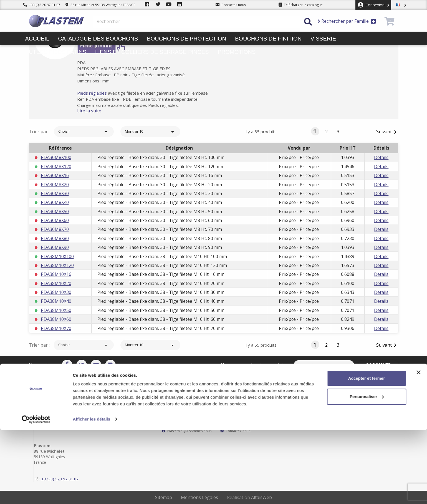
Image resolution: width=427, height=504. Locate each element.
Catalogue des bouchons (98, 39)
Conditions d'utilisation (241, 422)
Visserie (323, 39)
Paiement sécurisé (179, 418)
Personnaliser (367, 470)
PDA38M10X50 (56, 310)
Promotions (237, 52)
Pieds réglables (100, 93)
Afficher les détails (91, 493)
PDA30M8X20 (55, 185)
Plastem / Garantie (179, 422)
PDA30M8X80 (55, 238)
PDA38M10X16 (56, 274)
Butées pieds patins (56, 52)
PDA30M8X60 (55, 220)
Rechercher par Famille (347, 21)
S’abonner (382, 365)
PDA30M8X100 (56, 157)
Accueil (37, 39)
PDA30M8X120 (56, 167)
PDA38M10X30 (56, 292)
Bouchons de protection (186, 39)
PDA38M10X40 (56, 301)
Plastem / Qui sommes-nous (187, 431)
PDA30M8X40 (55, 202)
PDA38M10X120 (57, 265)
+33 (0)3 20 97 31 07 (42, 5)
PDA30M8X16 (55, 175)
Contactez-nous (235, 431)
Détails (381, 157)
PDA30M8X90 (55, 247)
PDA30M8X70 (55, 229)
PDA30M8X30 (55, 193)
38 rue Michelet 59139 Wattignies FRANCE (100, 5)
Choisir (84, 132)
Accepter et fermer (367, 452)
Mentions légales (236, 418)
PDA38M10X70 (56, 328)
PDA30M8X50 (55, 211)
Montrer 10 (150, 132)
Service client (175, 413)
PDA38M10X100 (57, 256)
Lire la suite (97, 111)
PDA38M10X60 (56, 319)
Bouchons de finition (268, 39)
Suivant (387, 132)
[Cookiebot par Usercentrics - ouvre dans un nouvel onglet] (36, 493)
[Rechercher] (197, 22)
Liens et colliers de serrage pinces (152, 52)
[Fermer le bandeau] (418, 446)
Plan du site (232, 427)
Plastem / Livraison (238, 413)
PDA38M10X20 (56, 283)
